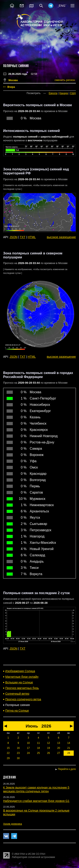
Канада (64, 93)
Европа (53, 93)
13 (58, 743)
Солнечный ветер (17, 694)
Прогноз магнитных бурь (22, 688)
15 (8, 748)
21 (69, 748)
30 (18, 758)
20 (58, 748)
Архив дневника (13, 824)
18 (38, 748)
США (73, 93)
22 (8, 753)
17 (28, 748)
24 (28, 753)
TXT (23, 237)
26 (49, 753)
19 (49, 748)
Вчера (11, 87)
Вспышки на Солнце (19, 682)
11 (38, 743)
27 (58, 753)
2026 (46, 726)
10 (28, 743)
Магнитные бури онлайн (22, 677)
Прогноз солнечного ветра (23, 699)
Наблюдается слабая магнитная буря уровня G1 (36, 801)
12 (49, 743)
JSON (13, 237)
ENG (62, 6)
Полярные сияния (16, 66)
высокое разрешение (61, 237)
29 (8, 758)
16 (18, 748)
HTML (32, 237)
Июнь (32, 726)
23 (18, 753)
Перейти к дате (67, 769)
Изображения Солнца (20, 671)
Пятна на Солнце (17, 711)
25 (38, 753)
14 (69, 743)
